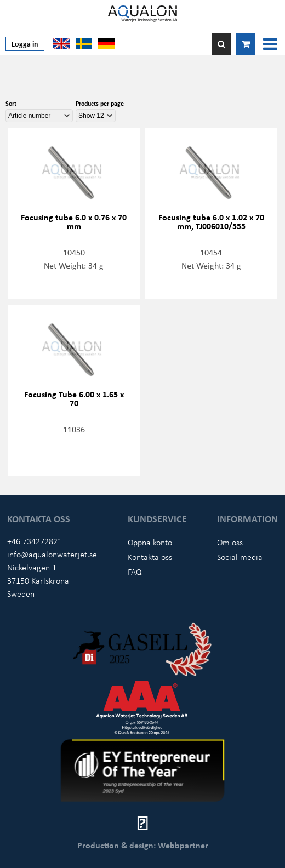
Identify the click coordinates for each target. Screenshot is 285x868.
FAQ (135, 572)
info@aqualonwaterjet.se (52, 554)
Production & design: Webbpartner (143, 845)
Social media (240, 557)
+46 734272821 (35, 541)
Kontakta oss (150, 557)
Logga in (25, 44)
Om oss (230, 542)
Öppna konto (150, 542)
